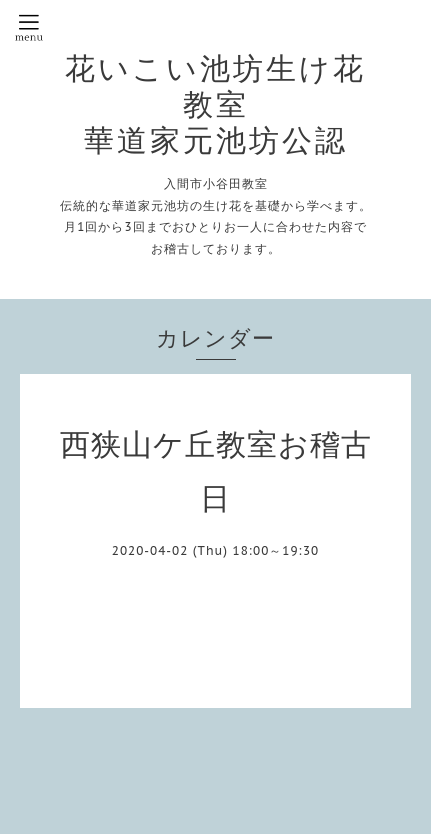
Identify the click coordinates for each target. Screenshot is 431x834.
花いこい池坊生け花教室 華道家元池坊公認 (215, 104)
